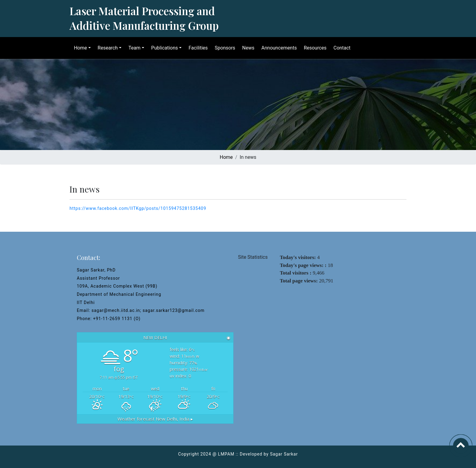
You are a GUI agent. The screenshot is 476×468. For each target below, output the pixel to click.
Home (78, 48)
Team (132, 48)
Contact (340, 48)
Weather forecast (155, 419)
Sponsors (223, 48)
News (246, 48)
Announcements (277, 48)
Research (106, 48)
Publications (163, 48)
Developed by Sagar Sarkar (269, 454)
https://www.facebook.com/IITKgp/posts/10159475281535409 (138, 208)
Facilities (196, 48)
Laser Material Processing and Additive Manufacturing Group (144, 18)
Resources (313, 48)
